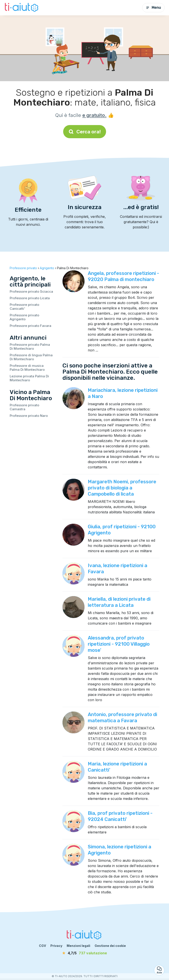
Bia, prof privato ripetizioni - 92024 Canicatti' (120, 816)
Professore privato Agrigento (24, 317)
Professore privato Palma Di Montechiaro (30, 347)
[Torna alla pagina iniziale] (22, 8)
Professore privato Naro (29, 416)
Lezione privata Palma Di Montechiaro (29, 378)
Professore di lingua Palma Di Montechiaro (31, 357)
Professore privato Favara (30, 326)
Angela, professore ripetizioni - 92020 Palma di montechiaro (123, 276)
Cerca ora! (85, 132)
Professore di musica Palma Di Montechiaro (27, 368)
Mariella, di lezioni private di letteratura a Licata (119, 602)
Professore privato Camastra (24, 407)
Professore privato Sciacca (31, 291)
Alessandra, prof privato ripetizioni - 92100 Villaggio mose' (119, 644)
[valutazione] (84, 953)
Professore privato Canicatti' (24, 307)
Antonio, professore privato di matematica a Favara (122, 718)
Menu (153, 8)
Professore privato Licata (30, 298)
